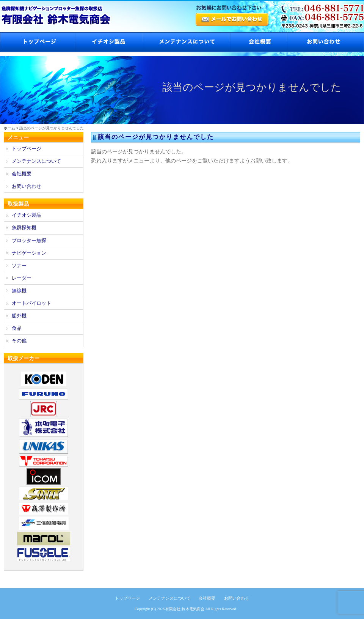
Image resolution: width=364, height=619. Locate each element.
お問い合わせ (325, 42)
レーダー (22, 278)
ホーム (9, 128)
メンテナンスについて (186, 42)
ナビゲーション (29, 253)
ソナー (19, 265)
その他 (19, 341)
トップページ (37, 42)
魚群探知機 (24, 228)
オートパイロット (31, 303)
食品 (17, 328)
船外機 (19, 316)
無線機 (19, 291)
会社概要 (258, 42)
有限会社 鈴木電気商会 (185, 609)
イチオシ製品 (109, 42)
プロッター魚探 (29, 240)
